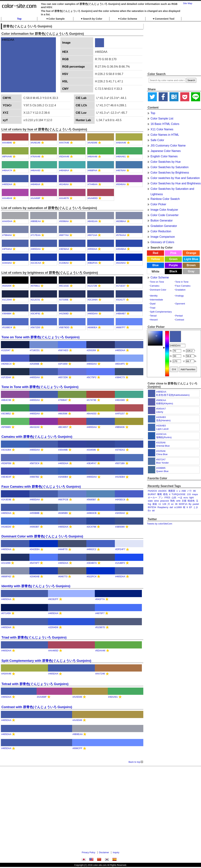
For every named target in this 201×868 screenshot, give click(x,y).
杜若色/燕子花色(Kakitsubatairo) (173, 395)
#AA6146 (36, 143)
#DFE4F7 (120, 549)
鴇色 (173, 501)
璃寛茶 (172, 491)
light (192, 498)
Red (155, 253)
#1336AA (64, 263)
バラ (189, 491)
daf (171, 507)
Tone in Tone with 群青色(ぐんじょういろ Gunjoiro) (40, 387)
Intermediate (156, 300)
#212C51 (35, 300)
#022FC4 (91, 576)
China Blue (162, 454)
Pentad (179, 316)
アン (161, 498)
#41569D (64, 314)
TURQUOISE (179, 494)
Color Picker (158, 204)
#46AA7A (7, 170)
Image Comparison (163, 237)
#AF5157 (120, 414)
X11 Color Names (162, 129)
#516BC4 (7, 327)
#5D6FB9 (6, 463)
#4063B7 (34, 527)
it (170, 494)
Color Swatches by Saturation (170, 167)
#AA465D (93, 198)
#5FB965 (6, 427)
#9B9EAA (36, 221)
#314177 (121, 300)
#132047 (6, 350)
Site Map (188, 3)
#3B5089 (120, 527)
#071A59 (6, 613)
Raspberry (163, 507)
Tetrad (153, 316)
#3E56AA (64, 249)
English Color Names (164, 156)
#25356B (34, 364)
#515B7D (100, 627)
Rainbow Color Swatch (165, 199)
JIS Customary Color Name (168, 146)
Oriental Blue (163, 446)
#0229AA (121, 263)
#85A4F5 (120, 364)
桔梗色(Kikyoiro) (165, 403)
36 (176, 504)
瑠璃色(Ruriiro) (164, 437)
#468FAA (92, 170)
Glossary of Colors (162, 242)
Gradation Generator (164, 226)
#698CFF (77, 748)
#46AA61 (121, 157)
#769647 (63, 400)
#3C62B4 (6, 450)
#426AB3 (161, 417)
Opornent (180, 304)
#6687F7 (121, 327)
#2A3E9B (6, 500)
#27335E (64, 300)
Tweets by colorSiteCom (160, 524)
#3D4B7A (92, 563)
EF (191, 507)
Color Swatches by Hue (166, 162)
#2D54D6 (53, 627)
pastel (196, 504)
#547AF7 (35, 563)
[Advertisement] (174, 47)
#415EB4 (120, 477)
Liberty (160, 412)
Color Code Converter (165, 215)
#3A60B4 (63, 477)
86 (195, 491)
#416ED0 (6, 527)
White (156, 272)
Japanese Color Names (166, 151)
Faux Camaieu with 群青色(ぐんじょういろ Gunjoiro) (41, 487)
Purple (173, 265)
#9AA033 (92, 414)
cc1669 (178, 507)
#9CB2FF (53, 599)
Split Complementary (161, 312)
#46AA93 (36, 170)
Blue (155, 265)
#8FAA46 (7, 157)
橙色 (165, 494)
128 (164, 504)
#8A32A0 (35, 427)
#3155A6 (161, 443)
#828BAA (121, 221)
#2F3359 (63, 364)
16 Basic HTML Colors (165, 124)
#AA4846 (7, 143)
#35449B (63, 450)
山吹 (174, 498)
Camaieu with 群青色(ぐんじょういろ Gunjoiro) (37, 437)
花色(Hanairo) (163, 420)
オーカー (153, 498)
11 (160, 504)
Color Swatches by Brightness (170, 173)
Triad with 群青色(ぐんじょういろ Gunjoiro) (34, 637)
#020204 (7, 286)
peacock (165, 501)
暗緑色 (191, 501)
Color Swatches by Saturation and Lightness (172, 189)
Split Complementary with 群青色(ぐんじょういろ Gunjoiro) (46, 661)
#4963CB (92, 513)
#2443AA (7, 263)
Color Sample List (162, 119)
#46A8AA (64, 170)
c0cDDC (162, 491)
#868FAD (6, 576)
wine (157, 501)
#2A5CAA (161, 434)
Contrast (180, 320)
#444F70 (63, 549)
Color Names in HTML (165, 135)
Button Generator (162, 221)
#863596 (63, 414)
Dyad (153, 304)
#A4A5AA (7, 221)
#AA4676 (64, 198)
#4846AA (35, 184)
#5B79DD (64, 327)
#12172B (92, 286)
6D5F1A (183, 504)
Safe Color (157, 140)
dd (153, 511)
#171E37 (121, 286)
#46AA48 (92, 157)
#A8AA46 (121, 143)
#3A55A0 (120, 513)
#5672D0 (35, 327)
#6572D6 (63, 377)
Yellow (156, 259)
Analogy (179, 296)
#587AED (63, 350)
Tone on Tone (157, 282)
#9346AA (121, 184)
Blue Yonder (162, 463)
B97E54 (152, 507)
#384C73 (120, 377)
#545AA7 (161, 409)
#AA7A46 (64, 143)
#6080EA (92, 327)
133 (189, 494)
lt (187, 507)
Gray (191, 271)
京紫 (184, 501)
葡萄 (160, 494)
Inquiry (116, 852)
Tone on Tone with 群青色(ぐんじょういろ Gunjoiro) (40, 337)
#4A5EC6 (120, 500)
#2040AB (35, 576)
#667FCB (63, 500)
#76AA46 (36, 157)
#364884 (7, 314)
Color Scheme (160, 277)
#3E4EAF (6, 477)
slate (150, 501)
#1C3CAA (36, 263)
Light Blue (191, 259)
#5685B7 (91, 500)
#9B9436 (120, 427)
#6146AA (64, 184)
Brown (191, 265)
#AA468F (36, 198)
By (190, 504)
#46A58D (120, 400)
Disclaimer (104, 852)
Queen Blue (162, 471)
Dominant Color (158, 290)
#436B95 (161, 468)
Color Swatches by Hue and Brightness (176, 183)
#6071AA (92, 235)
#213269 (6, 563)
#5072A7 (161, 460)
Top (19, 19)
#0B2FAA (92, 263)
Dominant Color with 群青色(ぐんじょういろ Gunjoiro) (42, 536)
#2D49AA (121, 249)
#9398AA (64, 221)
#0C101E (64, 286)
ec (172, 504)
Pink (173, 253)
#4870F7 (100, 613)
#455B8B (35, 513)
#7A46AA (92, 184)
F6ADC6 (152, 491)
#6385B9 (63, 513)
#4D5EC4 (6, 364)
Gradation (180, 290)
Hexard (154, 320)
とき (196, 507)
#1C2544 (7, 300)
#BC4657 (63, 427)
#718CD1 (35, 350)
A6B (184, 491)
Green (173, 259)
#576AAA (121, 235)
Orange (191, 253)
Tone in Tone (182, 282)
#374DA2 (120, 450)
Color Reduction (161, 231)
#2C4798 (91, 527)
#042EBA (35, 549)
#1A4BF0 (120, 563)
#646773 (63, 576)
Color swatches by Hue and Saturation (175, 178)
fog (149, 504)
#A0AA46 (6, 674)
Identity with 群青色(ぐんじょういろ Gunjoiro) (36, 586)
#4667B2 (34, 477)
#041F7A (100, 599)
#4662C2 (91, 549)
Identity (154, 296)
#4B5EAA (161, 392)
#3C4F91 (35, 314)
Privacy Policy (89, 852)
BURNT (152, 494)
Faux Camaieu (183, 286)
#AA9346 (92, 143)
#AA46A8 (7, 198)
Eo (149, 511)
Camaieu (155, 286)
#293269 (91, 350)
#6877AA (64, 235)
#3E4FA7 (92, 463)
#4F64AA (7, 249)
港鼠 (155, 504)
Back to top (134, 762)
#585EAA (161, 400)
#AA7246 (100, 674)
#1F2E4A (6, 377)
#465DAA (7, 184)
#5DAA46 (64, 157)
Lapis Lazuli (162, 429)
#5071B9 (120, 463)
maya (195, 494)
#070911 (35, 286)
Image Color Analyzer (164, 210)
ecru (186, 498)
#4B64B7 (121, 314)
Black (173, 271)
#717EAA (36, 235)
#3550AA (92, 249)
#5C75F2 (91, 377)
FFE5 (167, 498)
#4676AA (121, 170)
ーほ (180, 498)
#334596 (91, 450)
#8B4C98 (6, 400)
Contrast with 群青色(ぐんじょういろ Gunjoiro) (37, 707)
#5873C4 (35, 463)
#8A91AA (92, 221)
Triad (153, 308)
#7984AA (7, 235)
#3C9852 (6, 414)
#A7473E (92, 400)
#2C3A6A (93, 300)
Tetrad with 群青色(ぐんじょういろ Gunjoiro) (35, 684)
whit (178, 501)
